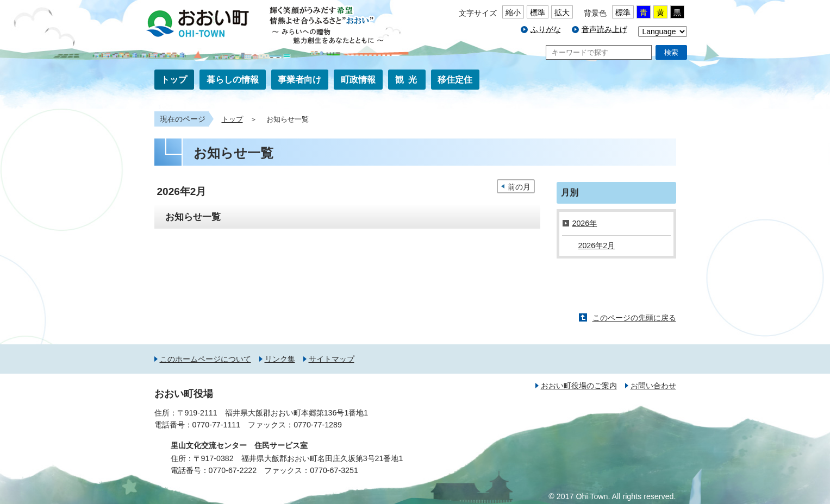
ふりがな (546, 29)
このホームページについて (205, 359)
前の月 (519, 187)
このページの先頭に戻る (634, 318)
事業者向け (299, 80)
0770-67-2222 (233, 470)
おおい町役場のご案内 (579, 386)
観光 (408, 80)
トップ (174, 80)
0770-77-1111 (217, 425)
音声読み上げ (604, 29)
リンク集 (280, 359)
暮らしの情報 (233, 80)
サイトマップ (332, 359)
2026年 (585, 223)
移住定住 (455, 80)
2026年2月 (597, 245)
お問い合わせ (653, 386)
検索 (671, 52)
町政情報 (358, 80)
